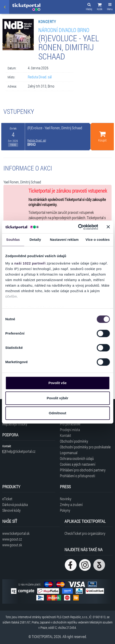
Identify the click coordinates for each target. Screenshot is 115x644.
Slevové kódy (11, 510)
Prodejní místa (70, 430)
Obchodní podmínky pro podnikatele (85, 447)
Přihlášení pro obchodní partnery (83, 470)
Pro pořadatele (70, 424)
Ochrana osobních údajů (77, 458)
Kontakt (66, 435)
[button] (100, 7)
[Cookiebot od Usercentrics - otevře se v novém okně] (78, 227)
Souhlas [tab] (13, 240)
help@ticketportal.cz (19, 451)
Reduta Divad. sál (40, 77)
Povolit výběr (57, 398)
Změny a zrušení (71, 504)
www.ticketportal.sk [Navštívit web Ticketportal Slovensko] (16, 533)
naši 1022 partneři (30, 263)
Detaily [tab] (35, 240)
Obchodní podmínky (74, 441)
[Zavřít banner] (108, 227)
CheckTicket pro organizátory (85, 533)
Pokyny (65, 510)
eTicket (7, 499)
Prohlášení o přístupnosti (77, 476)
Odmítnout (58, 413)
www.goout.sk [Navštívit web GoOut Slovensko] (12, 545)
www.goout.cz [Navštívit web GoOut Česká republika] (12, 539)
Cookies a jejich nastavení (78, 464)
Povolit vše (57, 383)
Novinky (66, 499)
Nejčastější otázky (15, 424)
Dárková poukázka (15, 504)
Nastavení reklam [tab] (64, 240)
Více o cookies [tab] (98, 240)
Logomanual (69, 453)
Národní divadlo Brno (64, 30)
